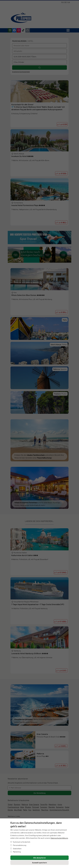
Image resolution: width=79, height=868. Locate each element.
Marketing (16, 852)
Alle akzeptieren (39, 858)
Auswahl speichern (39, 863)
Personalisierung (18, 845)
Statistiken (16, 848)
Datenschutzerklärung (59, 838)
